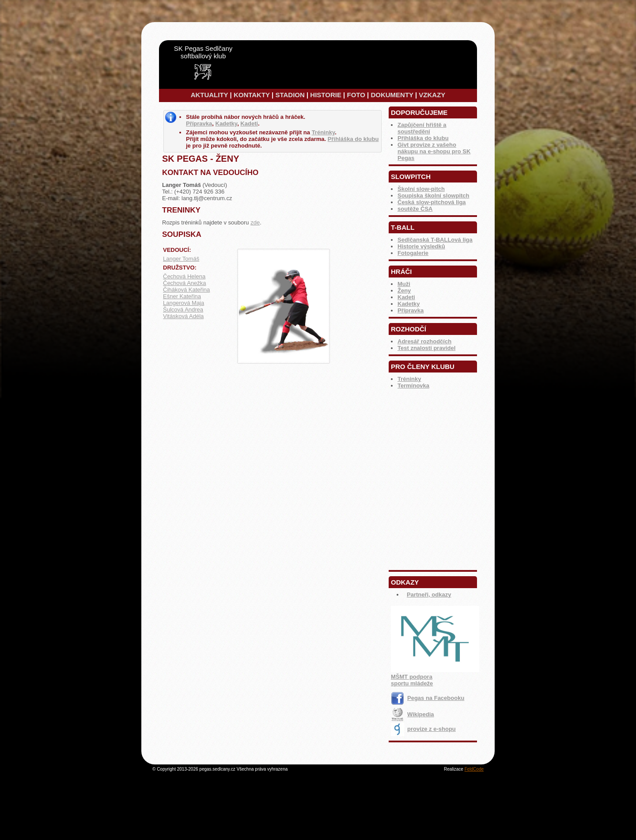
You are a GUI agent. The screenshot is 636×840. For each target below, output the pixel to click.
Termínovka (413, 386)
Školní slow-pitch (421, 189)
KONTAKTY (252, 95)
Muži (404, 284)
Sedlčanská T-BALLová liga (435, 240)
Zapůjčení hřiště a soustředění (422, 128)
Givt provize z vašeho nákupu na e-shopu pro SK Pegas (434, 151)
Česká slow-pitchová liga (432, 202)
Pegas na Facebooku (428, 698)
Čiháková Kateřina (186, 290)
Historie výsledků (421, 246)
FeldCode (474, 769)
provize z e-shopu (423, 729)
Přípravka (411, 310)
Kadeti (406, 297)
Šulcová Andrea (183, 310)
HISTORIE (326, 95)
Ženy (404, 291)
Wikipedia (413, 714)
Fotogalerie (413, 253)
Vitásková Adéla (183, 316)
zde (255, 222)
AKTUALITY (210, 95)
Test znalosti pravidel (426, 348)
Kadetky (409, 304)
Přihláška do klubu (423, 138)
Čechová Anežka (185, 283)
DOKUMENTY (392, 95)
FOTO (356, 95)
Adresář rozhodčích (424, 341)
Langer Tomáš (181, 259)
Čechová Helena (184, 276)
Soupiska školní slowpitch (433, 196)
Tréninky (409, 379)
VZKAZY (432, 95)
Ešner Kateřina (182, 296)
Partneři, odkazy (429, 595)
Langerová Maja (184, 303)
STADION (290, 95)
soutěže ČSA (415, 209)
